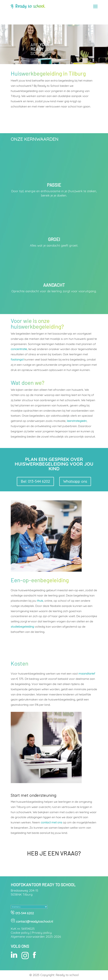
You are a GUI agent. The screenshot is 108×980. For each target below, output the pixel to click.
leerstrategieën (77, 421)
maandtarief (87, 673)
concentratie (19, 349)
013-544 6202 (24, 913)
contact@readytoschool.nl (34, 921)
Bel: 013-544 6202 (35, 481)
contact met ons (51, 822)
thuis (40, 601)
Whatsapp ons (75, 481)
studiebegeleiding (22, 627)
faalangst (17, 359)
